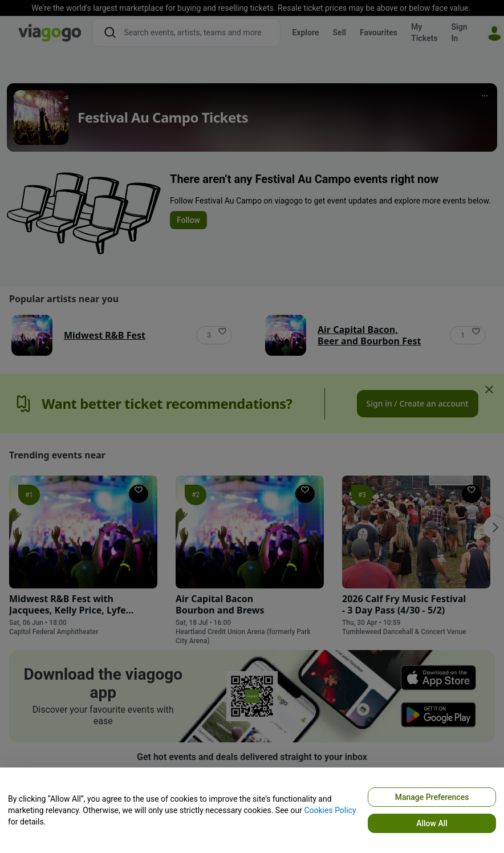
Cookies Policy (330, 810)
